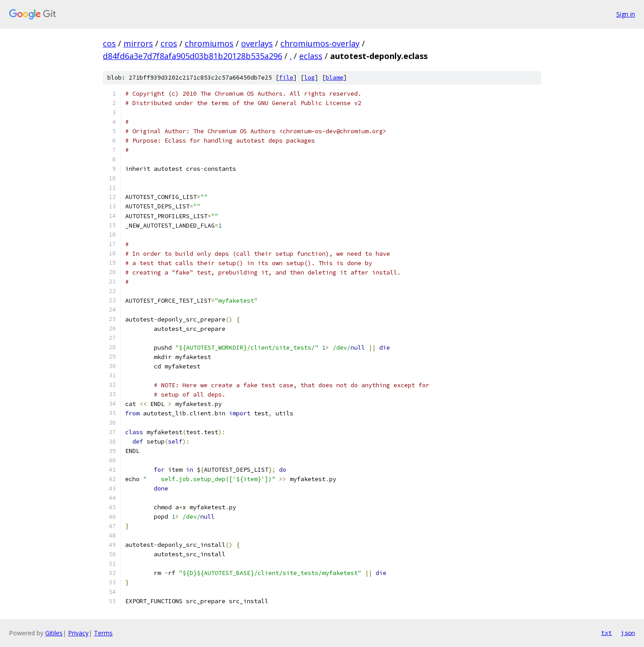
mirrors (138, 43)
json (628, 633)
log (309, 78)
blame (335, 78)
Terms (103, 633)
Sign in (626, 14)
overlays (257, 43)
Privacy (78, 633)
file (286, 78)
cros (169, 43)
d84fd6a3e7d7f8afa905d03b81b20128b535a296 (193, 56)
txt (606, 633)
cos (109, 43)
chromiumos (209, 43)
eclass (311, 56)
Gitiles (54, 633)
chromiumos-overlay (320, 43)
